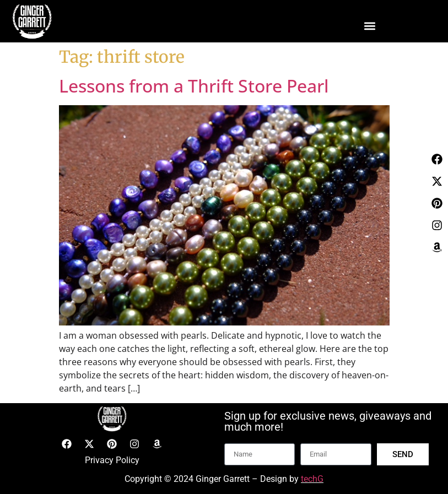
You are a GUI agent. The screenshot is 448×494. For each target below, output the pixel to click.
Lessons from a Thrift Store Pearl (194, 86)
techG (312, 479)
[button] (369, 26)
